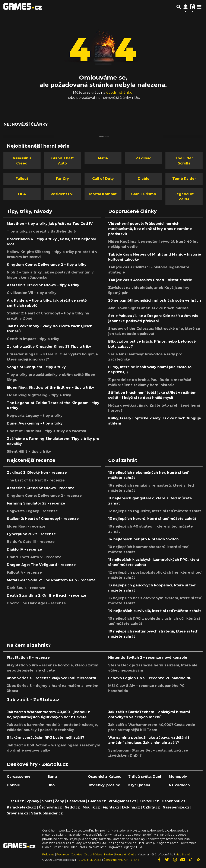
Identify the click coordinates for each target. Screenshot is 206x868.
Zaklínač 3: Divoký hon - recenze (37, 473)
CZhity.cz (151, 807)
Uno (51, 785)
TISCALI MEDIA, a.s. (89, 860)
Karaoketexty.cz (21, 807)
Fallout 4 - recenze (24, 572)
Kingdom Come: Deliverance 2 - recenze (44, 496)
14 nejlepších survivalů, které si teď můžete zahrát (155, 611)
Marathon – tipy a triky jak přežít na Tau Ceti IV (50, 224)
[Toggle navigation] (199, 7)
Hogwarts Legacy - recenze (32, 511)
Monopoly (178, 777)
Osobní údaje (93, 854)
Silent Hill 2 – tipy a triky (29, 451)
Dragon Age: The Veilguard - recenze (41, 565)
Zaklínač (143, 158)
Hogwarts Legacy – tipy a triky (35, 416)
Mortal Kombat (103, 194)
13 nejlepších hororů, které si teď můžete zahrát (152, 519)
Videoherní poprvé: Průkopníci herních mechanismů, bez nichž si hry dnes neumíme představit (150, 229)
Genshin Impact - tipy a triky (33, 339)
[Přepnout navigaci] (186, 7)
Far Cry (62, 179)
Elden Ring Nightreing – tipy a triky (39, 395)
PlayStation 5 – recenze (28, 658)
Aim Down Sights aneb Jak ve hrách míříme (148, 308)
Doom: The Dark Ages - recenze (36, 603)
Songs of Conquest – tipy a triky (36, 367)
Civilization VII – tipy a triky (32, 293)
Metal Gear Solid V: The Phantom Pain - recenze (51, 580)
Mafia (103, 158)
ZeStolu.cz (149, 801)
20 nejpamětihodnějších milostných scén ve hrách (155, 300)
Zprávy (33, 801)
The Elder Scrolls (184, 161)
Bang (52, 777)
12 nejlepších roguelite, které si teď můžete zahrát (155, 511)
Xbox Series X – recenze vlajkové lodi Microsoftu (52, 678)
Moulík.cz (91, 807)
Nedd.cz (72, 807)
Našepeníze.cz (176, 807)
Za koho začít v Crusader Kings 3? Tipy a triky (49, 347)
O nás (132, 854)
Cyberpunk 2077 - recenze (31, 534)
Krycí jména (139, 785)
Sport (47, 801)
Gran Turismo (144, 194)
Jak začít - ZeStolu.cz (33, 699)
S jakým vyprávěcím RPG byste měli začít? (45, 738)
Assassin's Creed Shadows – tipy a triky (43, 285)
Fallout (22, 179)
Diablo (144, 179)
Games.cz (97, 801)
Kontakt (121, 854)
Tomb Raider (184, 179)
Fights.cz (111, 807)
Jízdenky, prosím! (104, 785)
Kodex (109, 854)
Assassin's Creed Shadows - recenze (41, 488)
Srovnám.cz (18, 813)
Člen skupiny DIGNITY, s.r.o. (122, 860)
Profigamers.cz (123, 801)
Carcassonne (19, 777)
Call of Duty (103, 179)
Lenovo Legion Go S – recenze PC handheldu (150, 678)
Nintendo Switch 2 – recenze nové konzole (148, 658)
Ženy (59, 801)
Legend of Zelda (184, 197)
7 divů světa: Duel (145, 777)
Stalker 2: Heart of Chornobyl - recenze (43, 519)
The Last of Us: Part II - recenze (36, 480)
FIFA (22, 194)
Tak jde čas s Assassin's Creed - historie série (150, 280)
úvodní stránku (119, 92)
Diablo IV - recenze (24, 549)
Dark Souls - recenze (26, 588)
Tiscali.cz (15, 801)
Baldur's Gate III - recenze (31, 542)
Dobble (13, 785)
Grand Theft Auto (62, 161)
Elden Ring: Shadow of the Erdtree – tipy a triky (50, 387)
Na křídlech (179, 785)
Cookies (76, 854)
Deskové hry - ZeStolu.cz (37, 764)
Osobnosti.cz (174, 801)
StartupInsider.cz (47, 813)
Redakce (63, 854)
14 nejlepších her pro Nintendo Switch (143, 539)
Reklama (48, 854)
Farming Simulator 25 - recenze (36, 503)
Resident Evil (63, 194)
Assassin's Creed (22, 161)
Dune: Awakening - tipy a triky (35, 423)
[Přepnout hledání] (179, 7)
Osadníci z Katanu (105, 777)
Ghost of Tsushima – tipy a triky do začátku (47, 431)
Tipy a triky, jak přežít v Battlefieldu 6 (41, 231)
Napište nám (184, 854)
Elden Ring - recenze (26, 526)
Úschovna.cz (50, 807)
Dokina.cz (131, 807)
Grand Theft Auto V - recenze (34, 557)
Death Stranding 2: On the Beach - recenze (47, 595)
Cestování (76, 801)
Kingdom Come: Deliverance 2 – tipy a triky (47, 265)
